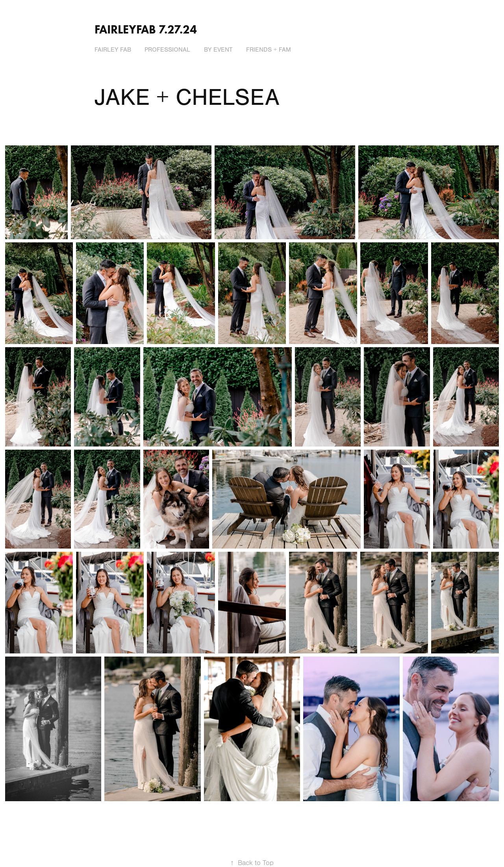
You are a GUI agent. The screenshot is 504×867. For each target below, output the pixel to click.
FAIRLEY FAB (113, 50)
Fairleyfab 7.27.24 (146, 29)
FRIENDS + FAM (269, 50)
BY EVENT (218, 50)
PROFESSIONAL (167, 50)
